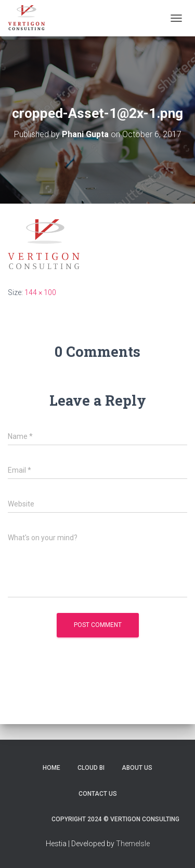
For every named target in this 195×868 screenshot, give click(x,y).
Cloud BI (91, 768)
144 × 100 (40, 292)
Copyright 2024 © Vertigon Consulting (115, 819)
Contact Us (98, 794)
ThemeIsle (133, 844)
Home (51, 768)
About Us (137, 768)
